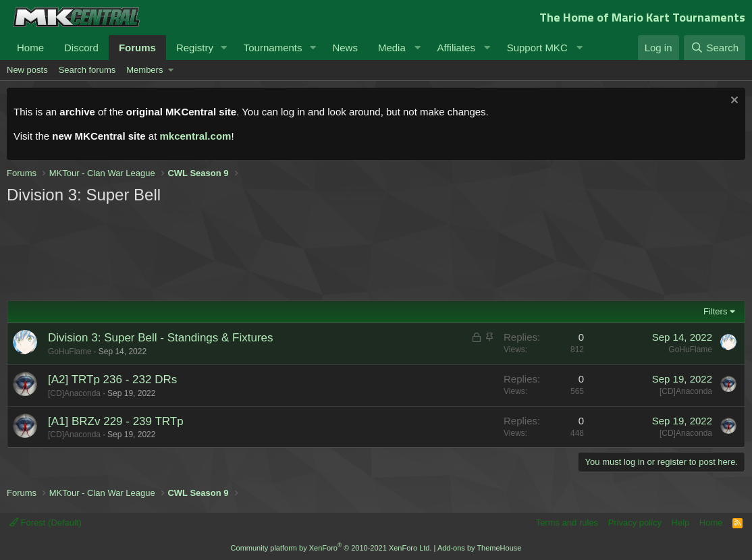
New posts (27, 70)
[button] (224, 48)
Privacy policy (635, 523)
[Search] (715, 48)
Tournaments (273, 48)
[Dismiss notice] (733, 102)
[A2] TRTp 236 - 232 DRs (112, 380)
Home (30, 48)
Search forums (87, 70)
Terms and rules (567, 523)
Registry (195, 48)
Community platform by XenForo (331, 548)
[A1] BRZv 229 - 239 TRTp (116, 421)
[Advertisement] (263, 251)
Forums (137, 48)
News (345, 48)
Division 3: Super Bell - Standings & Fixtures (161, 338)
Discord (81, 48)
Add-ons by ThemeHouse (480, 548)
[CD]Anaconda (74, 393)
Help (681, 523)
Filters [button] (715, 311)
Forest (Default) (46, 523)
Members (144, 70)
